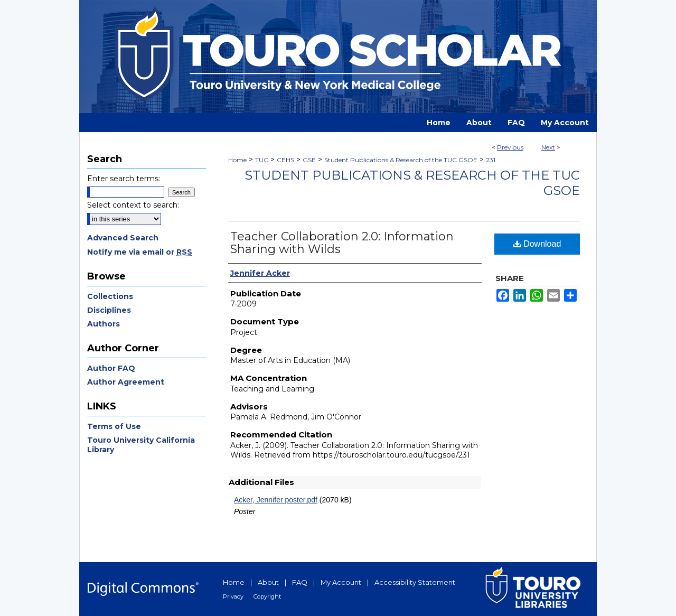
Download (537, 244)
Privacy (233, 596)
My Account (341, 582)
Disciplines (109, 310)
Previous (510, 147)
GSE (309, 160)
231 (491, 160)
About (268, 582)
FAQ (300, 582)
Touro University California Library (141, 445)
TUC (262, 160)
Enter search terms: (124, 179)
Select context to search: (133, 205)
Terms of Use (114, 426)
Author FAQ (111, 368)
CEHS (285, 160)
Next (548, 147)
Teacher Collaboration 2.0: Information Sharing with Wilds (342, 243)
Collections (110, 296)
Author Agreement (126, 382)
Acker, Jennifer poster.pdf (276, 500)
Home (237, 160)
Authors (104, 324)
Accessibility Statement (415, 582)
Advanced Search (123, 238)
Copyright (267, 596)
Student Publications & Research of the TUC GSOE (401, 160)
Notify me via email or (140, 252)
